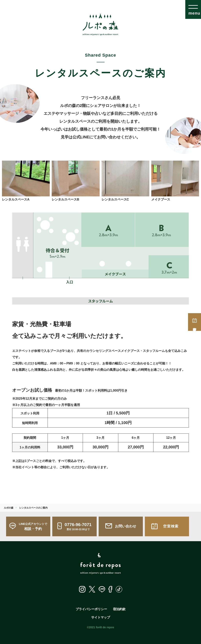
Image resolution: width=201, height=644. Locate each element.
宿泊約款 (119, 609)
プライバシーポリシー (91, 609)
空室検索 (195, 322)
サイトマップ (101, 617)
